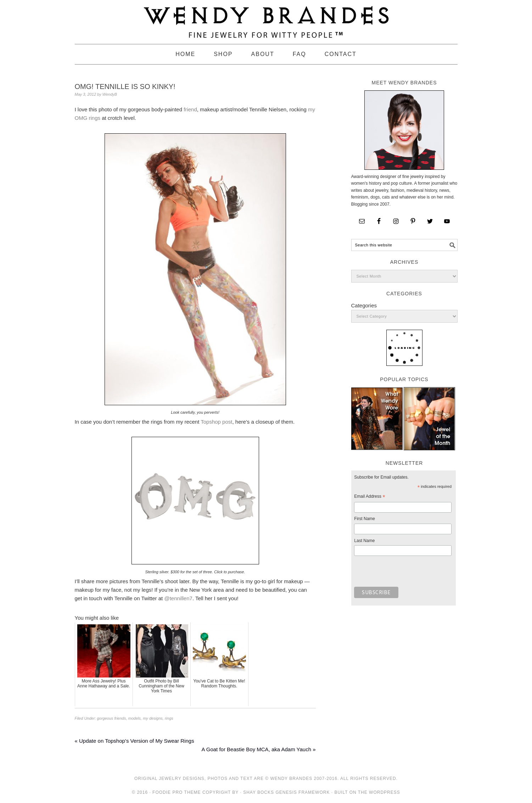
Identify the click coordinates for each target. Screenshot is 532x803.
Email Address (369, 497)
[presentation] (408, 573)
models (135, 718)
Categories (364, 305)
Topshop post (216, 422)
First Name (365, 519)
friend (190, 109)
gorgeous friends (111, 718)
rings (169, 718)
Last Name (364, 541)
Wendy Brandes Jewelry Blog (266, 19)
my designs (153, 718)
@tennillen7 (178, 598)
